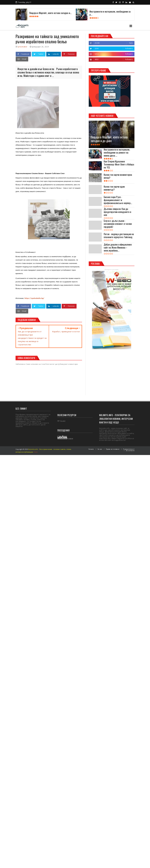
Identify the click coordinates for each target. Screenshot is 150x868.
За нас (100, 449)
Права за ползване (113, 449)
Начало (91, 449)
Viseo (36, 452)
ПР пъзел (61, 421)
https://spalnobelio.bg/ (34, 298)
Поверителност (129, 449)
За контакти (130, 451)
